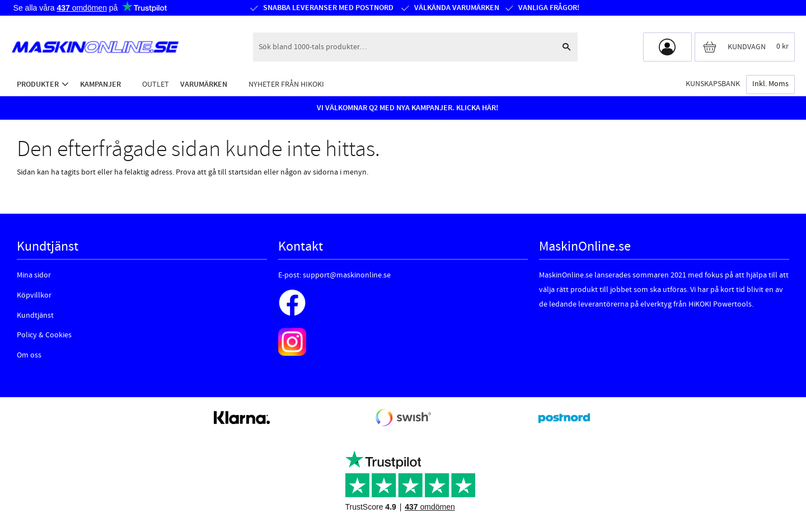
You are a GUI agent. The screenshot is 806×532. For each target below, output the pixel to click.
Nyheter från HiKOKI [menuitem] (286, 84)
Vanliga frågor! (549, 8)
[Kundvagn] (745, 47)
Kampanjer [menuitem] (100, 84)
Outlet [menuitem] (156, 84)
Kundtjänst (35, 316)
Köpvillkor (34, 295)
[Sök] (566, 47)
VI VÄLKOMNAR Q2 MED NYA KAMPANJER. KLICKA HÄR (406, 108)
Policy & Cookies (44, 335)
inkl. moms (770, 84)
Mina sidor (34, 275)
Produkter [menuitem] (38, 84)
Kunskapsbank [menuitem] (713, 84)
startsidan (245, 172)
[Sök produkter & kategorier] (404, 47)
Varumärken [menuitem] (204, 84)
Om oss (29, 355)
